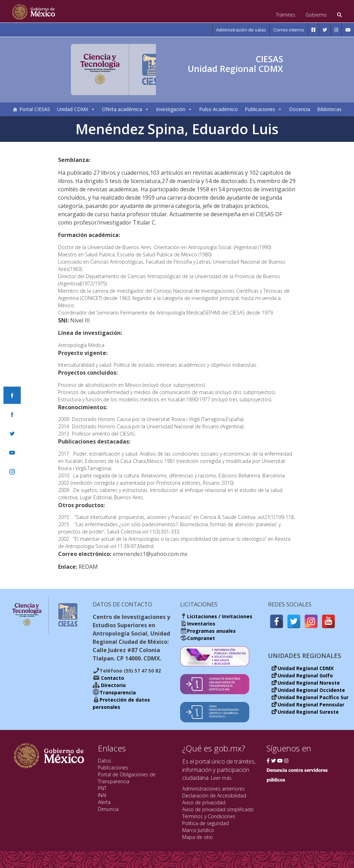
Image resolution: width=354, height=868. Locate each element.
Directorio (113, 685)
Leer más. (222, 778)
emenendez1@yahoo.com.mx (150, 554)
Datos (105, 761)
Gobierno (316, 15)
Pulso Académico (218, 109)
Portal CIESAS (35, 109)
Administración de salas (241, 30)
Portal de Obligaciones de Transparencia (127, 778)
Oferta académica (125, 109)
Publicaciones (263, 109)
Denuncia (108, 809)
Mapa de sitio (198, 837)
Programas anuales (211, 631)
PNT (102, 788)
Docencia (300, 109)
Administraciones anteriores (213, 789)
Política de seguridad (206, 823)
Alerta (104, 802)
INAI (102, 795)
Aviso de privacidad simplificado (218, 809)
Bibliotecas (329, 109)
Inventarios (201, 624)
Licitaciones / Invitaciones (220, 616)
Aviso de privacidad (204, 802)
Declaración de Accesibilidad (214, 796)
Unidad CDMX (76, 109)
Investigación (174, 109)
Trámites (286, 15)
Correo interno (289, 30)
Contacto (112, 678)
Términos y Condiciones (209, 816)
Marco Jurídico (198, 830)
